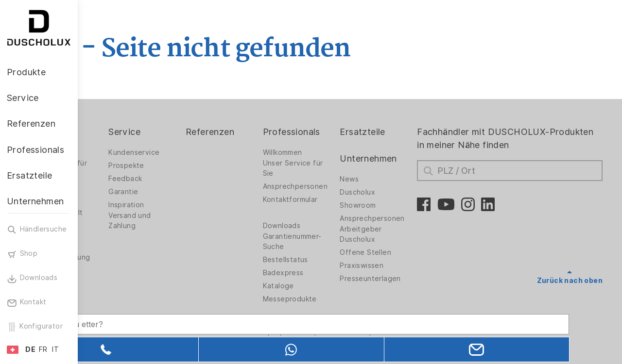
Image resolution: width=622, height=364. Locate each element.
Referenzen (258, 132)
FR (43, 349)
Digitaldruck (118, 226)
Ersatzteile (393, 132)
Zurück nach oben (570, 281)
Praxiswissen (393, 265)
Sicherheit (115, 294)
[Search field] (182, 314)
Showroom (389, 205)
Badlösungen (119, 186)
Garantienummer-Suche (332, 241)
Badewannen (119, 199)
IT (55, 349)
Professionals (331, 132)
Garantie (181, 192)
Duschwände (119, 152)
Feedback (182, 179)
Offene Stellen (397, 252)
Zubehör (112, 281)
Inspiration (183, 205)
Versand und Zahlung (187, 221)
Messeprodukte (329, 299)
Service (182, 132)
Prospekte (184, 165)
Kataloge (318, 286)
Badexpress (323, 273)
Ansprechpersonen (335, 186)
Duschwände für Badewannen (125, 168)
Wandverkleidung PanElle (127, 262)
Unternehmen (399, 158)
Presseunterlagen (401, 279)
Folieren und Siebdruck (118, 241)
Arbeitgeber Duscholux (392, 234)
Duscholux (389, 192)
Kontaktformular (330, 199)
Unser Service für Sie (332, 168)
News (380, 179)
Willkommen (322, 152)
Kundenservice (191, 152)
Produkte (117, 132)
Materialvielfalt (123, 213)
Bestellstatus (325, 260)
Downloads (321, 226)
